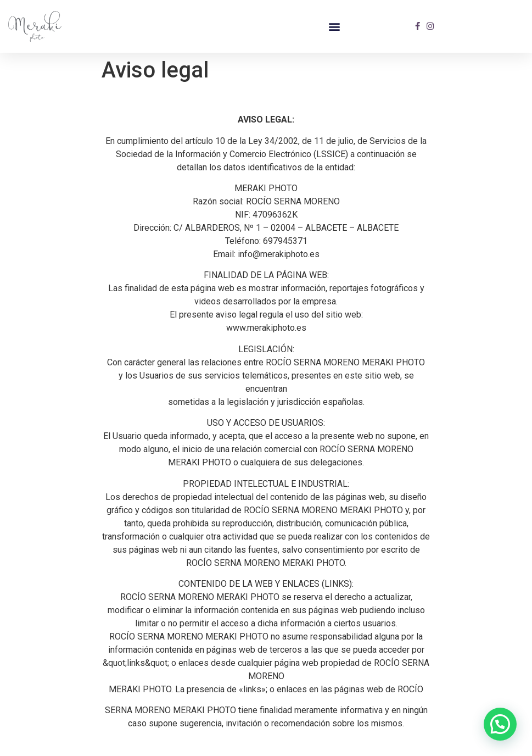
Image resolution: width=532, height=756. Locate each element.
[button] (334, 26)
